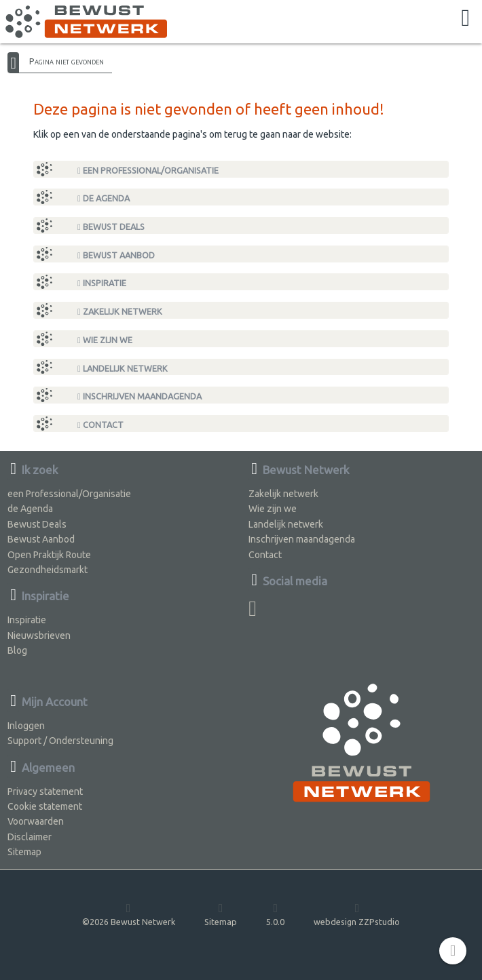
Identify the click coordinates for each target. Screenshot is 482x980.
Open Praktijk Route (49, 555)
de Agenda (104, 198)
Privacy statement (45, 791)
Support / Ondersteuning (60, 741)
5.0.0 (275, 914)
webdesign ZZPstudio (357, 914)
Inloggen (26, 726)
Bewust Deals (111, 227)
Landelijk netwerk (123, 369)
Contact (100, 425)
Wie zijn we (105, 340)
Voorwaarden (36, 821)
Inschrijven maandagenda (140, 396)
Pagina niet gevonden (67, 61)
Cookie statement (45, 806)
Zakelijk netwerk (120, 312)
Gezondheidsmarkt (48, 570)
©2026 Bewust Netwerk (129, 914)
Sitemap (24, 852)
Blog (17, 650)
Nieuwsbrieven (39, 635)
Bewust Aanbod (116, 255)
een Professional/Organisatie (148, 171)
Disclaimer (30, 837)
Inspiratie (102, 283)
